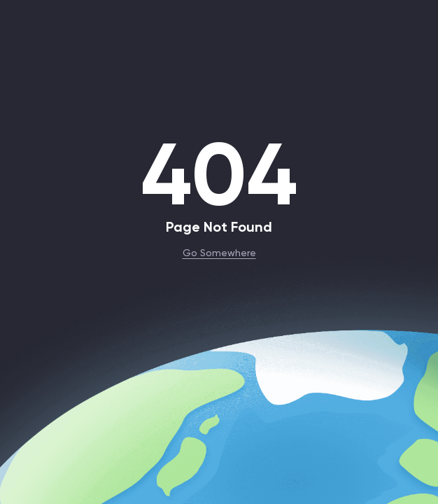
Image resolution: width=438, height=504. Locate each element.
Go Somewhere (219, 252)
